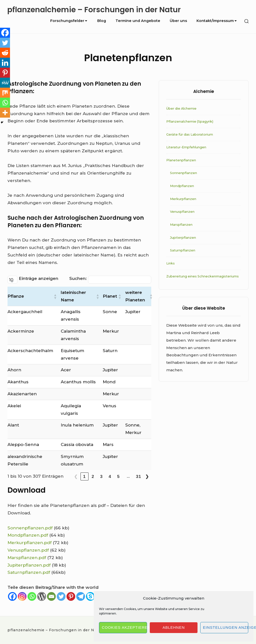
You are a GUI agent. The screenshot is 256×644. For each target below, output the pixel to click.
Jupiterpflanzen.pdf (29, 565)
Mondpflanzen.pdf (28, 535)
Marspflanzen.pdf (27, 558)
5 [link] (118, 477)
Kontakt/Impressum (217, 21)
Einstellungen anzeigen (226, 627)
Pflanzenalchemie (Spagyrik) (190, 121)
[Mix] (5, 93)
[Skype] (90, 596)
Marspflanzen (181, 225)
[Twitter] (61, 596)
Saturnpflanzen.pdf (29, 572)
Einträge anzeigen (38, 278)
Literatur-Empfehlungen (186, 147)
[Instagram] (22, 596)
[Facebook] (12, 596)
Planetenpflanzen (181, 160)
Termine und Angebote (138, 21)
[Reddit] (5, 53)
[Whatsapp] (32, 596)
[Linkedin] (5, 63)
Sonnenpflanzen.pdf (30, 528)
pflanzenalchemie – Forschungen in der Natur (94, 10)
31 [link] (139, 477)
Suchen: (78, 278)
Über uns (178, 21)
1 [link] (84, 477)
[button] (55, 296)
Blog (102, 21)
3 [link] (101, 477)
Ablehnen (174, 627)
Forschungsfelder (69, 21)
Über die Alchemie (181, 108)
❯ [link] (147, 477)
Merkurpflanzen (183, 199)
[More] (5, 113)
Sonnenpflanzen (183, 173)
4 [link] (110, 477)
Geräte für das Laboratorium (190, 134)
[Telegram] (81, 596)
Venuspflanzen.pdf (28, 550)
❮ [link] (76, 477)
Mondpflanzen (182, 186)
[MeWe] (5, 83)
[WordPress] (42, 596)
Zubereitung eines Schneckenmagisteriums (202, 276)
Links (170, 263)
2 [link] (93, 477)
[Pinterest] (71, 596)
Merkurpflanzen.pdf (29, 543)
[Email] (51, 596)
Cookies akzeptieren (124, 627)
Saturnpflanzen (183, 250)
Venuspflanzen (182, 212)
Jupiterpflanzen (183, 238)
